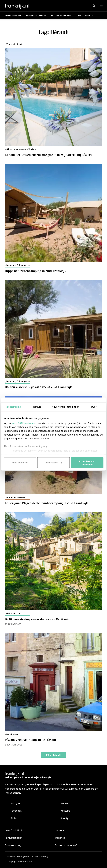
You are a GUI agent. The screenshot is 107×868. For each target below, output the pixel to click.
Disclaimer (10, 857)
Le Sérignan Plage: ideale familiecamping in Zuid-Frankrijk (46, 503)
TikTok (14, 818)
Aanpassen (54, 463)
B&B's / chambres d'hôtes (20, 149)
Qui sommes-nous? (66, 845)
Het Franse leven (61, 16)
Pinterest (66, 803)
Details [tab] (37, 407)
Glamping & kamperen (18, 265)
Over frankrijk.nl (13, 830)
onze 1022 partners (23, 423)
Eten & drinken (84, 16)
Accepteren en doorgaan (87, 462)
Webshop (60, 838)
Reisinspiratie (13, 16)
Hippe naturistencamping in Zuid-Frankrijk (36, 271)
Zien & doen (12, 734)
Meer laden (53, 755)
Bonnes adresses (36, 16)
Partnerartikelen (14, 838)
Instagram (16, 803)
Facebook (16, 811)
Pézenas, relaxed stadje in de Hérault (30, 740)
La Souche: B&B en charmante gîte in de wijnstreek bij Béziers (48, 155)
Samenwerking (13, 845)
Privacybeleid (24, 857)
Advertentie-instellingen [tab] (65, 407)
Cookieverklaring (40, 857)
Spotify (65, 818)
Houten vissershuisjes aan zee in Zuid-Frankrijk (38, 387)
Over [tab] (94, 407)
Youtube (65, 811)
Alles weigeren (20, 463)
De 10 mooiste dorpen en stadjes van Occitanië (37, 619)
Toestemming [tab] (13, 407)
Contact (59, 830)
